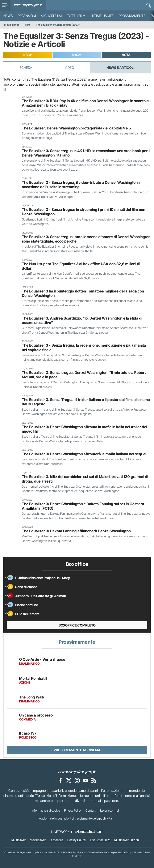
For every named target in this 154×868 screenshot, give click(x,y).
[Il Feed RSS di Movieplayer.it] (94, 781)
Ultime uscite (102, 16)
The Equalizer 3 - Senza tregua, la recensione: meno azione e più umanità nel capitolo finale (84, 347)
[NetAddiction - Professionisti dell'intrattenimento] (87, 832)
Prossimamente (132, 16)
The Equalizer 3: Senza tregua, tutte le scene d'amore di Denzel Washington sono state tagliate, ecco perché (86, 239)
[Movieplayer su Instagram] (77, 781)
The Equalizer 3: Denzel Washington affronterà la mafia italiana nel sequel (84, 454)
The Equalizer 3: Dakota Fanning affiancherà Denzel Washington (76, 531)
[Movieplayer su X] (69, 781)
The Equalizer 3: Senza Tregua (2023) (58, 25)
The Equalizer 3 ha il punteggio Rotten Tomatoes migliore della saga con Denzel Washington (83, 293)
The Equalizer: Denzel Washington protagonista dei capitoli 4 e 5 (76, 128)
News (8, 16)
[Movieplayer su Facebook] (60, 781)
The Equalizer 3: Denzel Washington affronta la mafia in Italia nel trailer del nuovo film (84, 429)
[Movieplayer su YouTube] (86, 781)
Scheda (26, 68)
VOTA (126, 55)
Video (69, 68)
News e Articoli (120, 68)
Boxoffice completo (77, 625)
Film (28, 25)
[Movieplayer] (77, 772)
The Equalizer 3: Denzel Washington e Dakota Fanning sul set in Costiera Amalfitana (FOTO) (83, 506)
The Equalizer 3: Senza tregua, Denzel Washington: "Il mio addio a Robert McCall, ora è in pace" (84, 375)
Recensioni (27, 16)
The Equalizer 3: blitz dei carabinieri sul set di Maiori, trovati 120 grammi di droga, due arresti (85, 479)
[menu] (5, 5)
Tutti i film (76, 16)
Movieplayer (12, 25)
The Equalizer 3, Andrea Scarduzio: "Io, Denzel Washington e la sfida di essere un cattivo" (82, 320)
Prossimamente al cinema (77, 750)
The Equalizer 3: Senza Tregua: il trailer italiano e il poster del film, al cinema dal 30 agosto (86, 402)
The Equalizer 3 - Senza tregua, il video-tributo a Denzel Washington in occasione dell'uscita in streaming (82, 185)
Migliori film (51, 16)
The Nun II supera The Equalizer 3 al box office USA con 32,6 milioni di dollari (81, 266)
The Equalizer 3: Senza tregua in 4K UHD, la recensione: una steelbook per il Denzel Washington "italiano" (86, 153)
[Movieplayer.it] (28, 5)
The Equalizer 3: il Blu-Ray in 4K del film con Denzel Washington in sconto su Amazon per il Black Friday (86, 103)
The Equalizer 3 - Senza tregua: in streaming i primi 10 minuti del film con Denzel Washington (84, 212)
